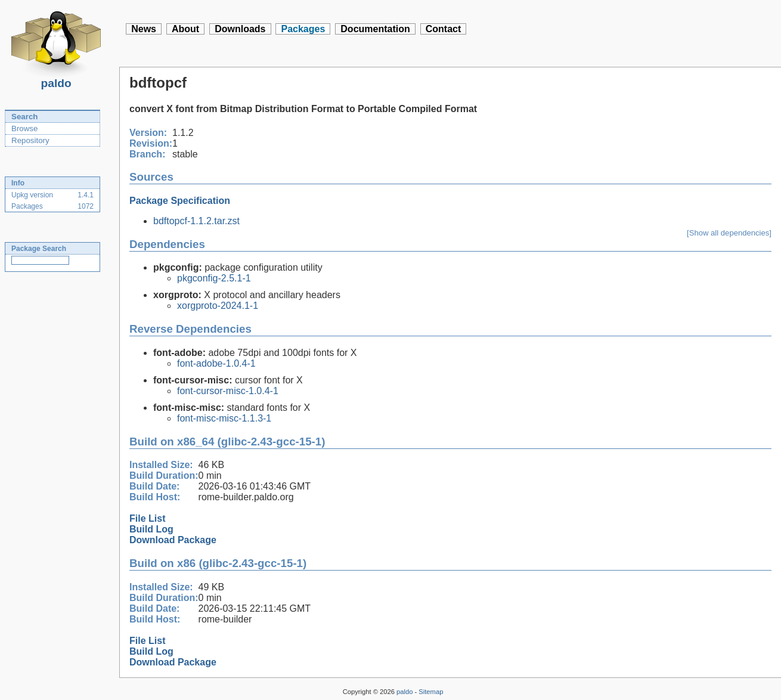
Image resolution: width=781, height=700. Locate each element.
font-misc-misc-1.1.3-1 (224, 418)
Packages (303, 29)
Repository (30, 140)
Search (24, 117)
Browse (24, 128)
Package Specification (180, 201)
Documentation (375, 29)
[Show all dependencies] (729, 233)
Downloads (240, 29)
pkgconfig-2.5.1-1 (214, 278)
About (185, 29)
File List (147, 518)
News (144, 29)
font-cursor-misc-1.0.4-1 (228, 391)
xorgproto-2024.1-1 (218, 306)
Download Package (173, 540)
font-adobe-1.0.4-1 (216, 363)
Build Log (151, 529)
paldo (56, 80)
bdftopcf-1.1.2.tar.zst (196, 221)
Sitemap (431, 692)
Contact (444, 29)
